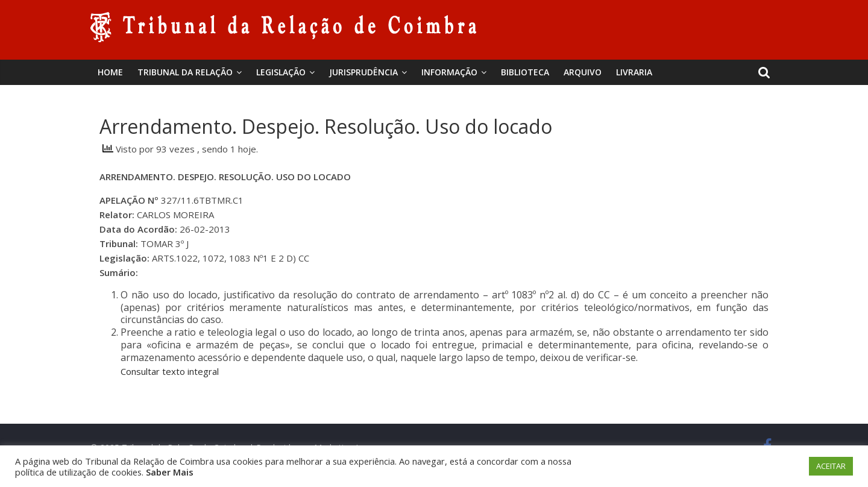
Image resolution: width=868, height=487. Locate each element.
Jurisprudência (363, 72)
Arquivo (583, 72)
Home (110, 72)
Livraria (634, 72)
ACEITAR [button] (831, 466)
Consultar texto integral (170, 371)
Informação (449, 72)
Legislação (281, 72)
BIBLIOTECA (525, 72)
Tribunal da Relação (185, 72)
